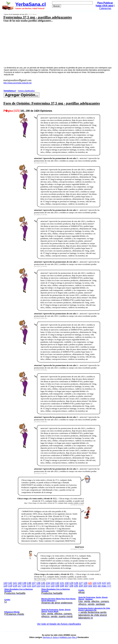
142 (10, 583)
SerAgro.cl (47, 637)
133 (52, 583)
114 (34, 586)
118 (15, 586)
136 (38, 583)
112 (43, 586)
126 (85, 583)
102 (90, 586)
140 (20, 583)
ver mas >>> (59, 602)
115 (29, 586)
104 (81, 586)
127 (81, 583)
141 (15, 583)
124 (94, 583)
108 (62, 586)
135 (43, 583)
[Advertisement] (50, 44)
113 (38, 586)
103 (85, 586)
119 (10, 586)
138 (29, 583)
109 (57, 586)
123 (99, 583)
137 (34, 583)
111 (48, 586)
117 (20, 586)
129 (71, 583)
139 (24, 583)
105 (76, 586)
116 (24, 586)
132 (57, 583)
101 (95, 586)
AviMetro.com (65, 637)
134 (48, 583)
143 (5, 583)
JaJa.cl (56, 637)
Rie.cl (75, 637)
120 (5, 586)
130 (67, 583)
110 (52, 586)
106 (71, 586)
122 (104, 583)
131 (62, 583)
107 (67, 586)
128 (76, 583)
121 (109, 583)
